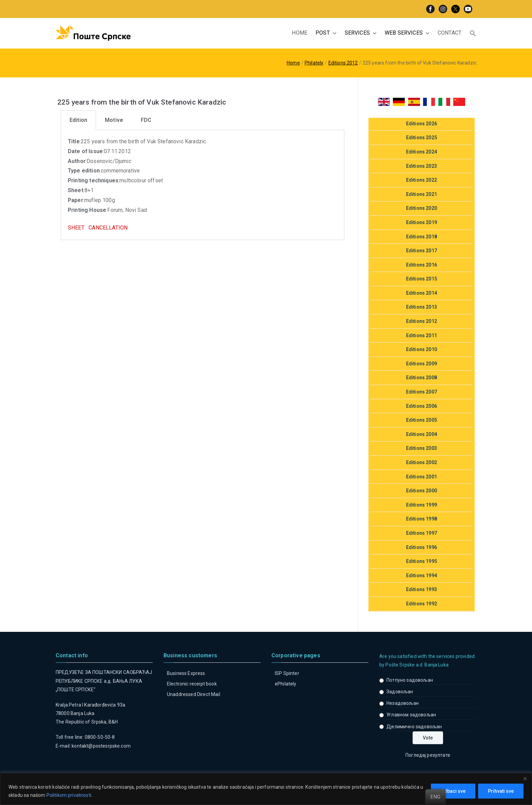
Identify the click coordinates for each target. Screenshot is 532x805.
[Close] (525, 779)
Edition (78, 120)
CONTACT (450, 33)
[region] (266, 789)
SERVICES (361, 33)
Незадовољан (403, 703)
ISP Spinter (287, 673)
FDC (146, 120)
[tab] (78, 120)
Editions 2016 (422, 265)
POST (326, 33)
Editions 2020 (422, 208)
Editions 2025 (422, 138)
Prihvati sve (501, 791)
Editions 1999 (422, 505)
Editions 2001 (422, 477)
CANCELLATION (108, 228)
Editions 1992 (422, 604)
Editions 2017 (422, 251)
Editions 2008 (422, 378)
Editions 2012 (422, 321)
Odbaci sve (453, 791)
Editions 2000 (422, 491)
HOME (300, 33)
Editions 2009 (422, 364)
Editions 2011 (422, 335)
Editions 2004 (422, 434)
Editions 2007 (422, 392)
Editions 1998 (422, 519)
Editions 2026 (422, 124)
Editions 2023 (422, 166)
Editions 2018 (422, 237)
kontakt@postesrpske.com (101, 746)
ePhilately (286, 684)
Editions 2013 (422, 307)
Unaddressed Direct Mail (194, 694)
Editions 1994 (422, 575)
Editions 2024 (422, 152)
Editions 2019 (422, 222)
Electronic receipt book (192, 684)
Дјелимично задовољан (414, 727)
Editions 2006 (422, 406)
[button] (333, 33)
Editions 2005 (422, 420)
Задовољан (400, 692)
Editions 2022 (422, 180)
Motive (114, 120)
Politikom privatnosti (69, 795)
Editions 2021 (422, 194)
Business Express (186, 673)
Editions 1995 (422, 561)
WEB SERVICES (407, 33)
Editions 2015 (422, 279)
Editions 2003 (422, 448)
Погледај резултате (428, 755)
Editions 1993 (422, 589)
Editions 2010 (422, 349)
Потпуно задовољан (410, 680)
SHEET (76, 228)
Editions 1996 (422, 547)
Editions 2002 (422, 462)
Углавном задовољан (411, 715)
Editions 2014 (422, 293)
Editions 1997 (422, 533)
